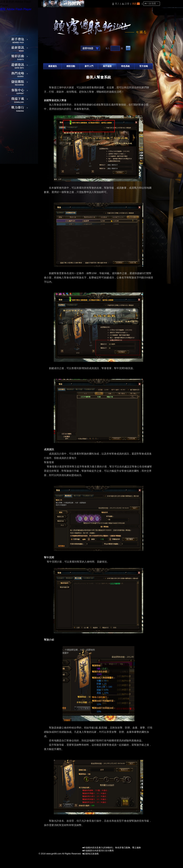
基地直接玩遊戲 (63, 49)
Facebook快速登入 (46, 49)
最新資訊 (53, 66)
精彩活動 (71, 66)
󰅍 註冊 (126, 4)
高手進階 (107, 66)
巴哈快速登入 (57, 49)
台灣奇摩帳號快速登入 (68, 49)
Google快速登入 (52, 49)
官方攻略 (144, 66)
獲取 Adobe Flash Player (16, 9)
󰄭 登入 (116, 4)
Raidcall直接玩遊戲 (74, 49)
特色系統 (125, 66)
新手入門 (89, 66)
